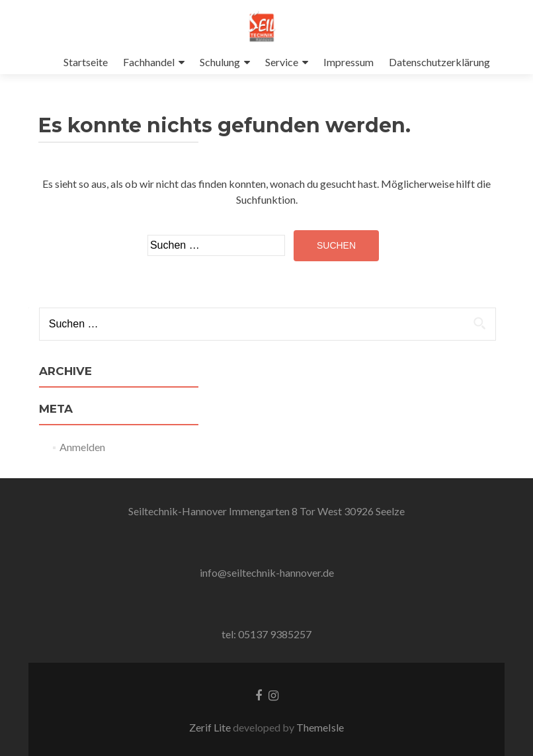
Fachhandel (149, 62)
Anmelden (82, 447)
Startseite (86, 62)
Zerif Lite (211, 727)
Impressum (348, 62)
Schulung (220, 62)
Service (282, 62)
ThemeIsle (320, 727)
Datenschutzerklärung (439, 62)
